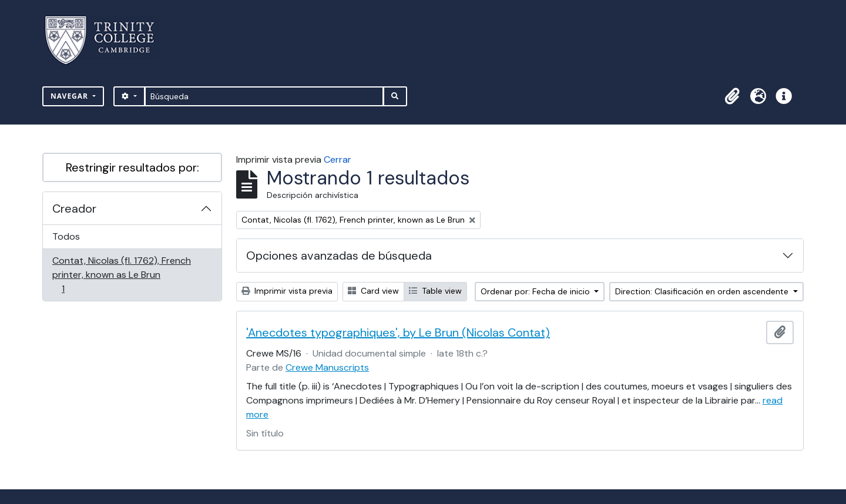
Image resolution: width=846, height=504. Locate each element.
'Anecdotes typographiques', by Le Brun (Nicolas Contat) (398, 332)
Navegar (70, 96)
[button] (732, 96)
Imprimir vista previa (287, 291)
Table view (435, 291)
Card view (373, 291)
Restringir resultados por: (132, 167)
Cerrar (338, 159)
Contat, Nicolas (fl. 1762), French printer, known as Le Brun (121, 275)
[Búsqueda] (264, 96)
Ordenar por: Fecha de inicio (536, 291)
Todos (66, 236)
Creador (74, 209)
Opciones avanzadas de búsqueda (339, 256)
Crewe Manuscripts (327, 367)
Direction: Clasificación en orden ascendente (703, 291)
